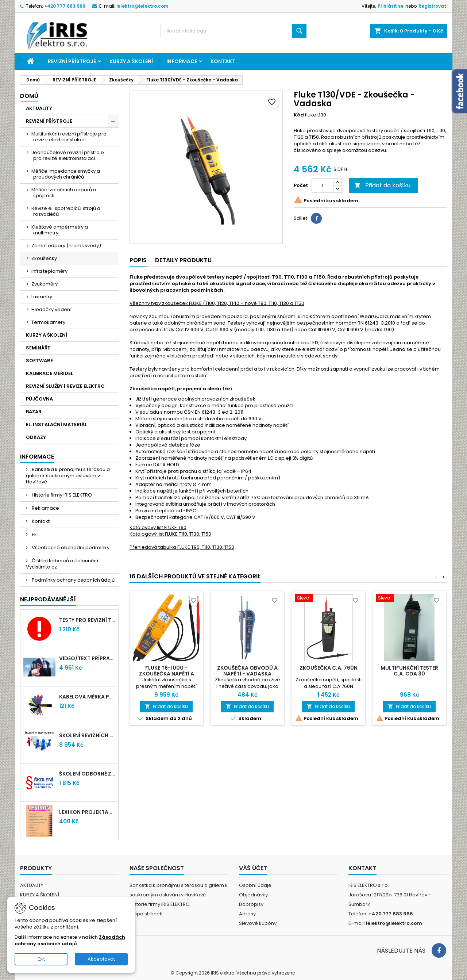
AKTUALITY (39, 108)
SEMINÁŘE (38, 348)
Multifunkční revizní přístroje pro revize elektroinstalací (69, 137)
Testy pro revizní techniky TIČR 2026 (87, 620)
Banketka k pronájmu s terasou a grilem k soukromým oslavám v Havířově (68, 476)
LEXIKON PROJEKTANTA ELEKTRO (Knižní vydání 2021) (87, 812)
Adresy (247, 914)
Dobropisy (251, 904)
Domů (29, 96)
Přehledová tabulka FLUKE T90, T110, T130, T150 (182, 547)
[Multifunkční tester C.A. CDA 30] (409, 599)
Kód (299, 115)
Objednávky (253, 895)
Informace (182, 61)
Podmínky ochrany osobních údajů (73, 580)
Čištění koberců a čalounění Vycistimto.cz (62, 564)
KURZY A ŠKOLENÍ (131, 61)
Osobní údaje (255, 885)
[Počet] (323, 185)
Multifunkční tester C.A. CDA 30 (409, 671)
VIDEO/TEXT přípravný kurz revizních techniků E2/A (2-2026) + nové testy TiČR (87, 658)
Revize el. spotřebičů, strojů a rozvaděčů (66, 211)
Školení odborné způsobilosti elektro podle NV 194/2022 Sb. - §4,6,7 (87, 774)
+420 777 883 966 (65, 6)
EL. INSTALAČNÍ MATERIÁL (56, 424)
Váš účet (253, 868)
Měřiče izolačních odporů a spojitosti (64, 193)
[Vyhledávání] (233, 31)
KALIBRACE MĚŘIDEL (49, 373)
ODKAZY (36, 437)
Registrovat (432, 6)
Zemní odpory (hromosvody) (66, 246)
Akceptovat (101, 959)
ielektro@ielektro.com (142, 6)
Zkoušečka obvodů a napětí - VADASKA (247, 671)
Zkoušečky (44, 258)
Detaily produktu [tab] (183, 260)
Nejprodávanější (48, 599)
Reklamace (45, 508)
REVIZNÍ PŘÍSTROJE (72, 61)
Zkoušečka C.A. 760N (329, 668)
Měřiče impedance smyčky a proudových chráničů (66, 174)
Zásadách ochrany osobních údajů (70, 940)
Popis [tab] (138, 260)
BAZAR (34, 412)
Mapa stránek (146, 914)
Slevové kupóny (258, 923)
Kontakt (223, 61)
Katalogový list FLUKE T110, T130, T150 (170, 534)
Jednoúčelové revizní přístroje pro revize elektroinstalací (68, 155)
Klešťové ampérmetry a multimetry (60, 230)
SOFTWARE (39, 361)
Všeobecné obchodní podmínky (70, 548)
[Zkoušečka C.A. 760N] (328, 599)
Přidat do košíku (382, 185)
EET (35, 534)
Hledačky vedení (51, 309)
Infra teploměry (49, 271)
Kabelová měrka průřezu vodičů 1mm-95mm (87, 697)
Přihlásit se (391, 6)
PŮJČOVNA (39, 399)
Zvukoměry (45, 284)
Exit (41, 959)
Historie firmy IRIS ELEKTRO (61, 495)
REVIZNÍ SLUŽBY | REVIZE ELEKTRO (65, 386)
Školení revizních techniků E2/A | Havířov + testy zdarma (87, 735)
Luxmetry (42, 297)
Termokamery (48, 322)
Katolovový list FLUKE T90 (158, 527)
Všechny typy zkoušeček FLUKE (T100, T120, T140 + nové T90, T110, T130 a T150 (217, 303)
